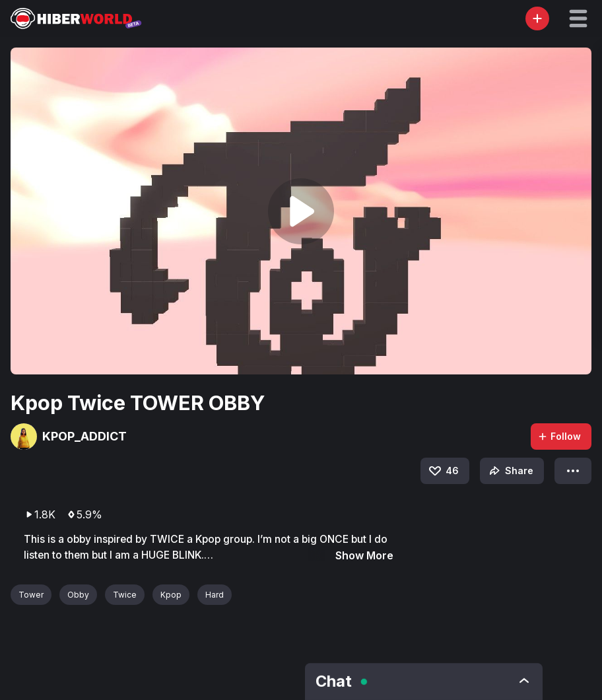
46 (443, 471)
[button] (578, 18)
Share (510, 471)
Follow (559, 436)
